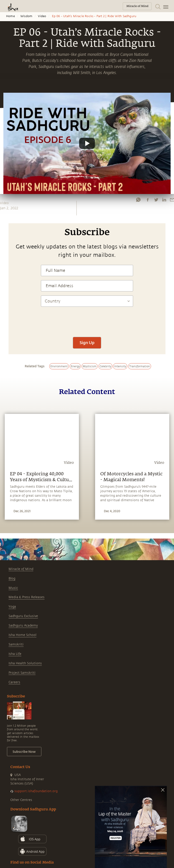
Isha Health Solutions (25, 663)
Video (42, 16)
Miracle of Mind (21, 569)
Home (10, 16)
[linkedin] (164, 200)
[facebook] (148, 200)
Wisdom (26, 16)
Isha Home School (22, 635)
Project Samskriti (22, 673)
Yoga (12, 607)
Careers (14, 682)
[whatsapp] (138, 200)
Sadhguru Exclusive (23, 616)
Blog (12, 578)
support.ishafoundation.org (36, 791)
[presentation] (87, 320)
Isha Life (15, 654)
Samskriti (16, 644)
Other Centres (21, 800)
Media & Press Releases (27, 597)
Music (13, 588)
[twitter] (156, 200)
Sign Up (87, 343)
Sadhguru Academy (23, 626)
